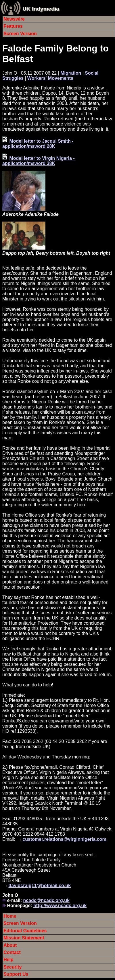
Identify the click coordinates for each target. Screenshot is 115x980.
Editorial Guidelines (25, 931)
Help (8, 960)
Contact (12, 952)
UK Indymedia (41, 9)
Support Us (16, 974)
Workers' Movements (50, 78)
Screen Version (20, 34)
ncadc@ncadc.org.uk (46, 900)
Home (10, 916)
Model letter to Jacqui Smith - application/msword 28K (38, 144)
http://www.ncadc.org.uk (60, 906)
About (10, 945)
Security (13, 967)
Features (13, 26)
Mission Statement (24, 938)
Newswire (14, 19)
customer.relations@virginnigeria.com (64, 839)
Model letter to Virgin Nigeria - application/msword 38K (39, 161)
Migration (71, 73)
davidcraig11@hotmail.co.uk (40, 886)
